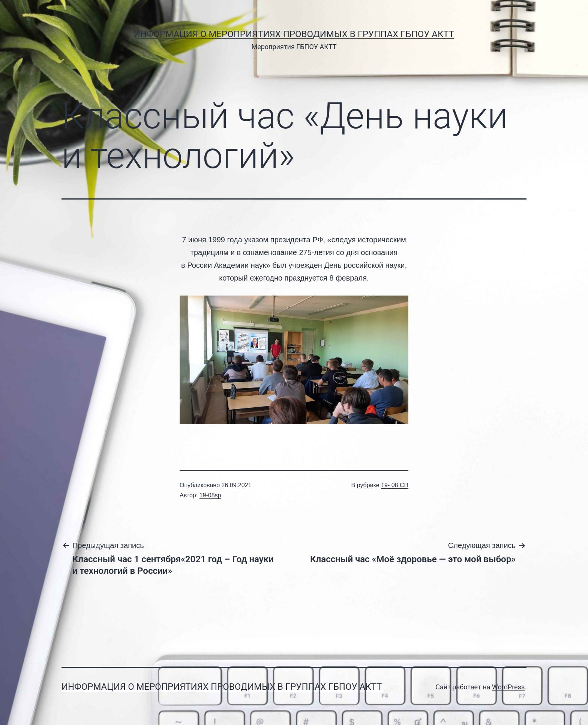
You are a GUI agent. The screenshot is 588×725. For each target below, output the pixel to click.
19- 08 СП (395, 485)
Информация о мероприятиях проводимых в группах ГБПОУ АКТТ (294, 34)
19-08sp (210, 495)
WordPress (508, 687)
